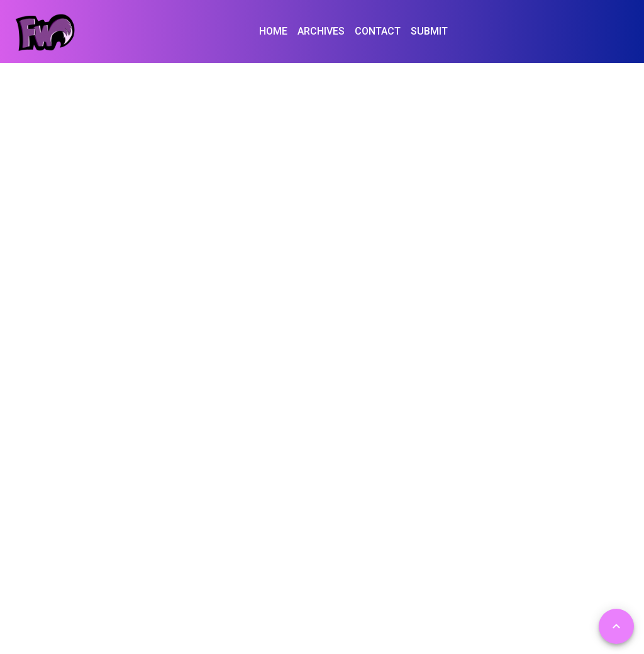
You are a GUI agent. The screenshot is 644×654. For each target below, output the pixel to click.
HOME (273, 31)
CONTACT (378, 31)
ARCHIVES (321, 31)
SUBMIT (429, 31)
